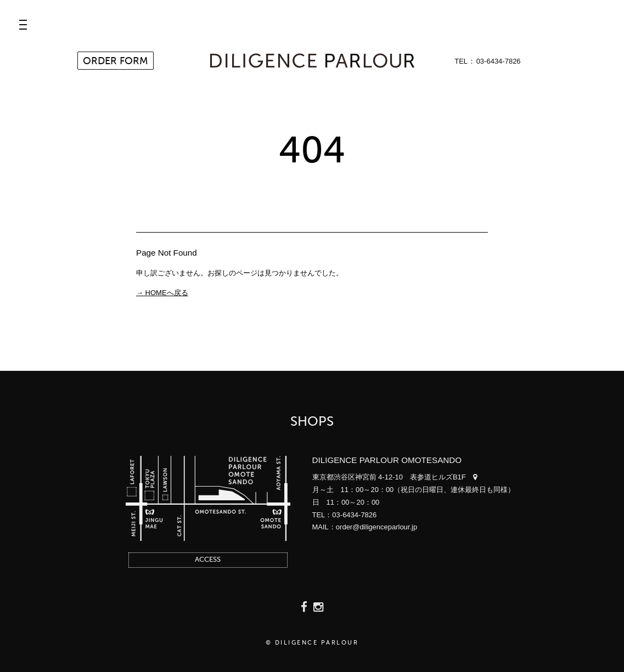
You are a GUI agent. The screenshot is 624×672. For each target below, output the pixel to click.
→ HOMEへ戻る (162, 293)
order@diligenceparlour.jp (376, 527)
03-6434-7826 (499, 61)
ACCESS (208, 560)
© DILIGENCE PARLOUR (312, 643)
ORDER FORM (116, 61)
